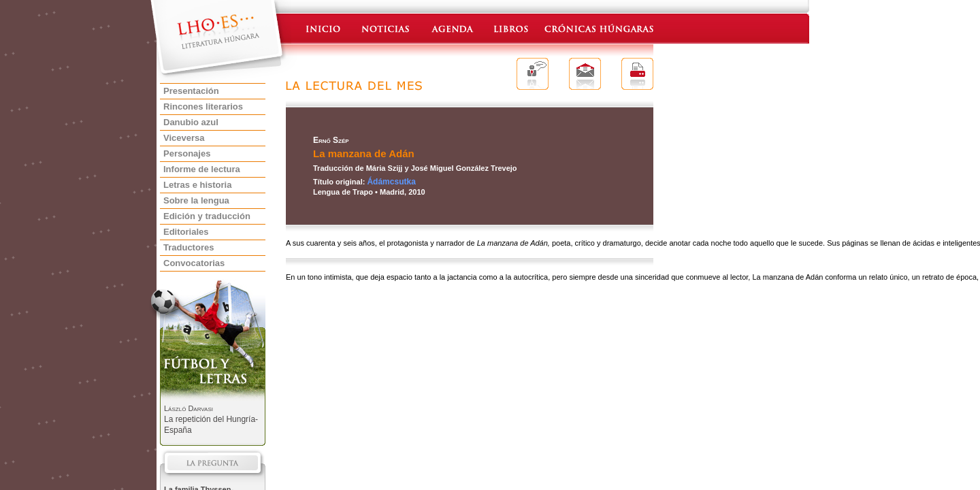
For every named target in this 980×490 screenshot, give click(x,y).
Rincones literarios (203, 107)
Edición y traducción (207, 216)
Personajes (187, 153)
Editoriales (186, 232)
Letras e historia (197, 185)
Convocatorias (194, 263)
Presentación (191, 91)
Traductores (189, 247)
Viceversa (184, 138)
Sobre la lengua (196, 200)
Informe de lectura (202, 169)
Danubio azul (191, 122)
